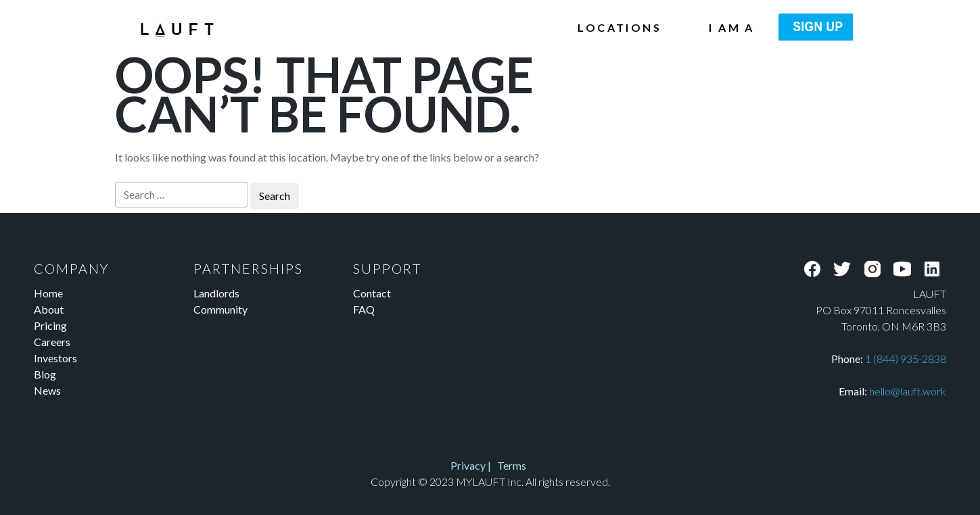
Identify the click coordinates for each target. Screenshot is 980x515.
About (49, 309)
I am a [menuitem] (731, 27)
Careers (52, 342)
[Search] (182, 195)
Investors (55, 358)
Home (48, 293)
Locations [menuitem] (620, 27)
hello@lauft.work (908, 391)
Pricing (50, 325)
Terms (512, 465)
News (47, 390)
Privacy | (475, 465)
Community (220, 309)
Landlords (216, 293)
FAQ (364, 309)
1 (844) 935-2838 (906, 359)
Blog (45, 374)
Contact (372, 293)
